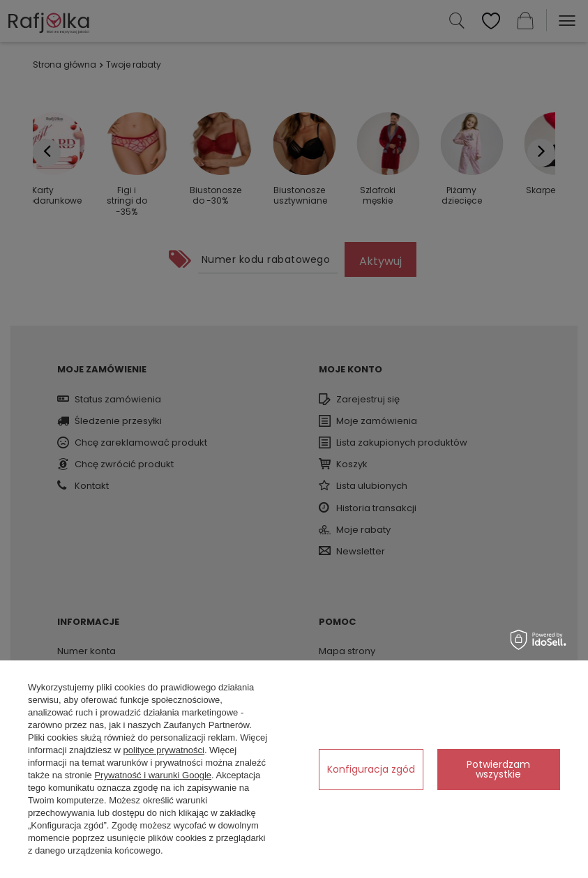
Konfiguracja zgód (371, 769)
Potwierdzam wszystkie (498, 769)
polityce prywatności (164, 750)
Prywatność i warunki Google (153, 775)
